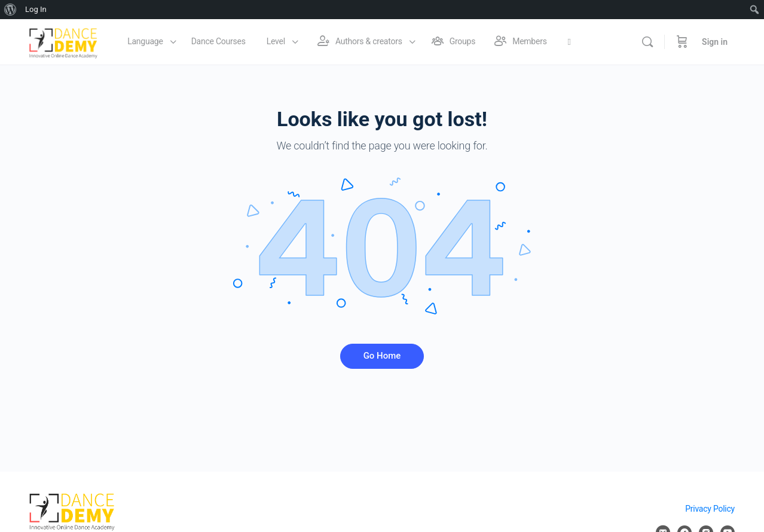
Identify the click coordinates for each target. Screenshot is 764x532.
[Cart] (682, 42)
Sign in (715, 42)
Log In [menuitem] (36, 9)
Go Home (382, 356)
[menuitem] (10, 10)
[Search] (647, 42)
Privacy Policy (710, 509)
